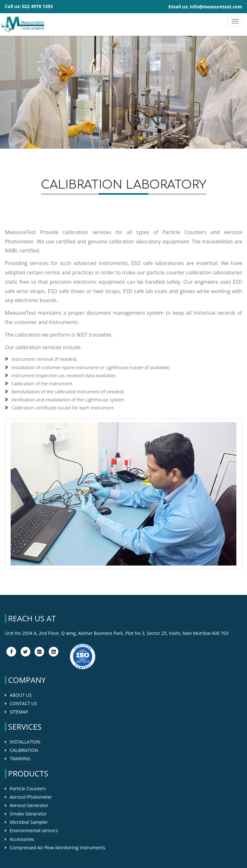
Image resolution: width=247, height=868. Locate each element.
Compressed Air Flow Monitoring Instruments (57, 848)
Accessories (22, 839)
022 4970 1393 (37, 6)
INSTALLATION (25, 742)
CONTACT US (23, 703)
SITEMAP (19, 712)
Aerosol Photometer (31, 797)
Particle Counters (28, 789)
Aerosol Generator (29, 805)
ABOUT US (21, 695)
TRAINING (20, 759)
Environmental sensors (34, 830)
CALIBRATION (24, 750)
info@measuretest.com (216, 7)
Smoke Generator (28, 814)
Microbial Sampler (29, 822)
